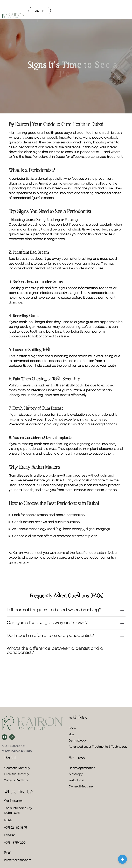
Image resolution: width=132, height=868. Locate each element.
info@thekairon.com (18, 860)
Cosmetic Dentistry (17, 768)
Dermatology (78, 741)
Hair (71, 735)
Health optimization (82, 768)
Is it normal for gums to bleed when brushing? (54, 610)
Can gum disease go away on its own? (47, 623)
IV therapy (76, 774)
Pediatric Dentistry (17, 774)
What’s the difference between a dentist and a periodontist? (55, 651)
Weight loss (77, 781)
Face (72, 729)
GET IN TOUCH (40, 12)
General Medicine (81, 787)
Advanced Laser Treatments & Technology (98, 747)
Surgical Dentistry (16, 781)
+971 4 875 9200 (15, 843)
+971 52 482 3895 (16, 828)
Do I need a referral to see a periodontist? (50, 636)
